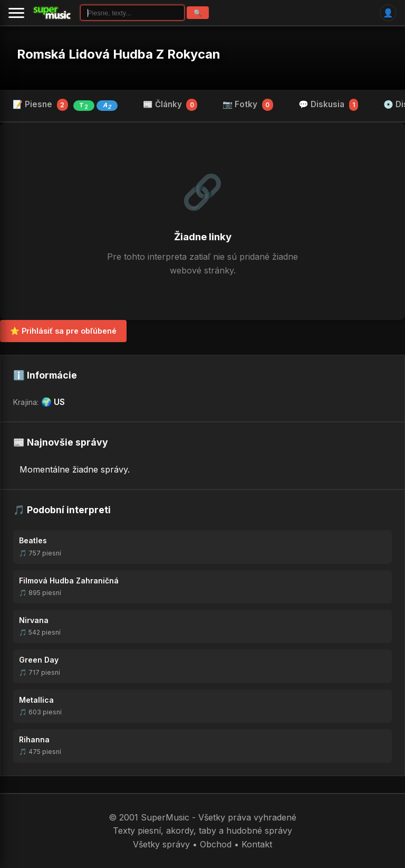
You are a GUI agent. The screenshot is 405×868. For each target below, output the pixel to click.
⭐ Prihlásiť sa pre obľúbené (63, 331)
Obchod (216, 844)
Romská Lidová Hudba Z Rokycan (119, 54)
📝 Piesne (65, 105)
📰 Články (170, 105)
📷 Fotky (248, 105)
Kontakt (257, 844)
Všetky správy (161, 844)
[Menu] (16, 13)
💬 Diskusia (329, 105)
